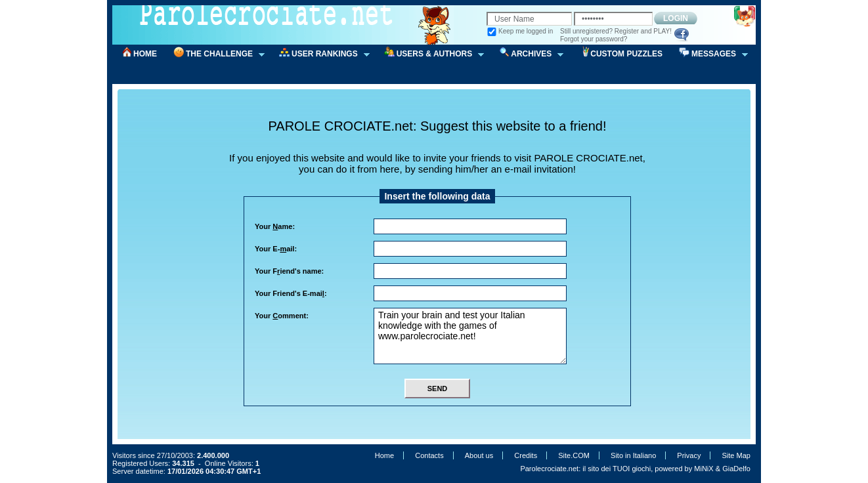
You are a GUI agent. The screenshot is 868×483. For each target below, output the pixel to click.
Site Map (736, 455)
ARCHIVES (527, 54)
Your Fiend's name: (289, 271)
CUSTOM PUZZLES (626, 54)
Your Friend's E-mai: (291, 293)
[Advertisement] (442, 107)
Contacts (429, 455)
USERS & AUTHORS (430, 54)
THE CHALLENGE (215, 54)
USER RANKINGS (320, 54)
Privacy (689, 455)
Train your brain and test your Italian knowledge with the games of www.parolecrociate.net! (470, 336)
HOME (145, 54)
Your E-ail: (276, 249)
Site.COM (574, 455)
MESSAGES (709, 54)
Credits (526, 455)
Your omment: (282, 316)
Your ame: (275, 226)
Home (384, 455)
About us (479, 455)
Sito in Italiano (633, 455)
